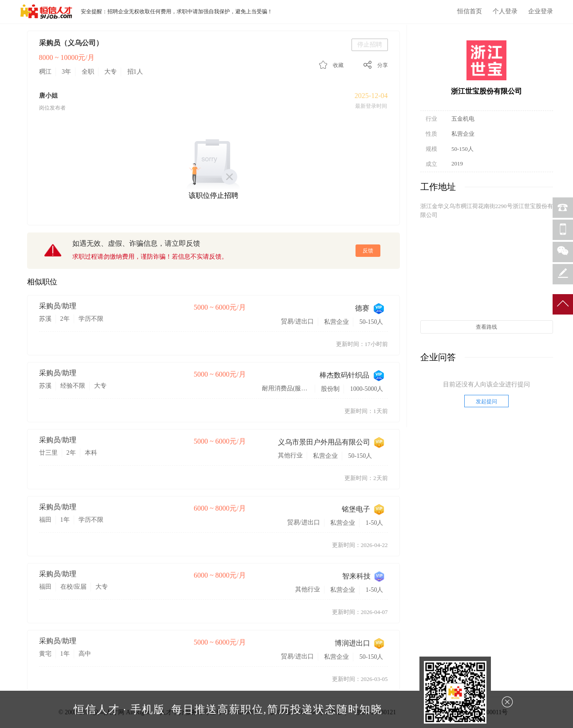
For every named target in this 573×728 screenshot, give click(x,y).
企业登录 (541, 11)
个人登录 (505, 11)
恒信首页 (470, 11)
